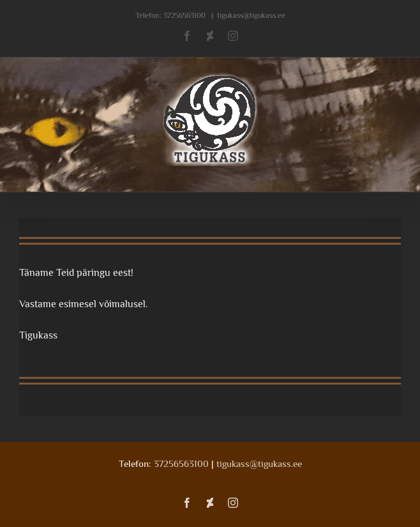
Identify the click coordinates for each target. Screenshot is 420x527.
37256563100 (184, 15)
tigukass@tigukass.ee (251, 15)
